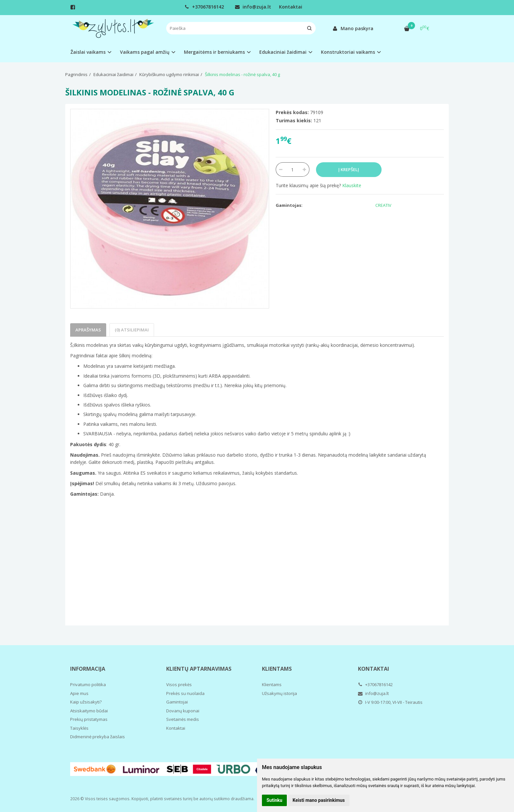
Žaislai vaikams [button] (88, 52)
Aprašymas (88, 330)
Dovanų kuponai (183, 711)
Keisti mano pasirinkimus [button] (319, 800)
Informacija (88, 669)
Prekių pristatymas (89, 719)
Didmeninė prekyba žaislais (98, 737)
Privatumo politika (88, 684)
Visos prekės (179, 684)
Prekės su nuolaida (185, 693)
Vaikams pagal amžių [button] (145, 52)
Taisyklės (79, 728)
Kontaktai (291, 7)
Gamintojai (177, 702)
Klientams (277, 669)
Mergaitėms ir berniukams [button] (214, 52)
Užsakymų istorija (279, 693)
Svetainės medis (183, 719)
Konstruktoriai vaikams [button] (348, 52)
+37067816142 (204, 7)
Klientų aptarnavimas (199, 669)
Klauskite (352, 185)
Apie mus (79, 693)
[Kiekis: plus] (305, 169)
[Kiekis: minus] (280, 169)
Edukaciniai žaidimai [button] (283, 52)
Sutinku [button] (274, 800)
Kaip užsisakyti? (86, 702)
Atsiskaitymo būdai (89, 711)
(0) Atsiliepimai (132, 330)
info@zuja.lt (253, 7)
